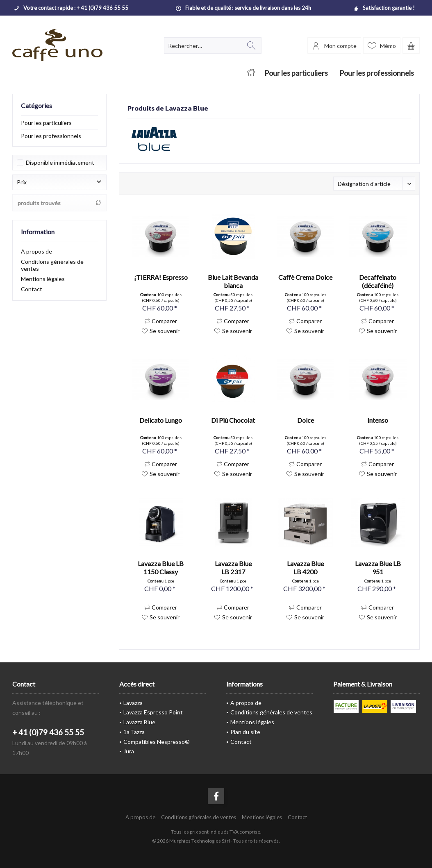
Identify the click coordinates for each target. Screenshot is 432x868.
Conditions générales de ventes (52, 265)
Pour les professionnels (51, 136)
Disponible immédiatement (60, 162)
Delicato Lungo (161, 420)
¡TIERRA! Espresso (161, 277)
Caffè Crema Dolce (305, 277)
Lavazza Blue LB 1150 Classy (161, 568)
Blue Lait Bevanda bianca (233, 281)
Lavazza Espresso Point (153, 712)
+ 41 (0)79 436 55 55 (48, 732)
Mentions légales (43, 279)
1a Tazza (134, 732)
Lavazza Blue (139, 722)
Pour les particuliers (46, 123)
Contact (32, 289)
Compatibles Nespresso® (157, 742)
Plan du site (245, 732)
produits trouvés (59, 203)
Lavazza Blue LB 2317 (233, 568)
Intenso (378, 420)
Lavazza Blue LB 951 (378, 568)
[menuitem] (411, 45)
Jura (129, 751)
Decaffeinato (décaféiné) (378, 281)
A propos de (36, 251)
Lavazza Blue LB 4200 (305, 568)
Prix (22, 182)
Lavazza (133, 703)
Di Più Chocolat (233, 420)
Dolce (306, 420)
